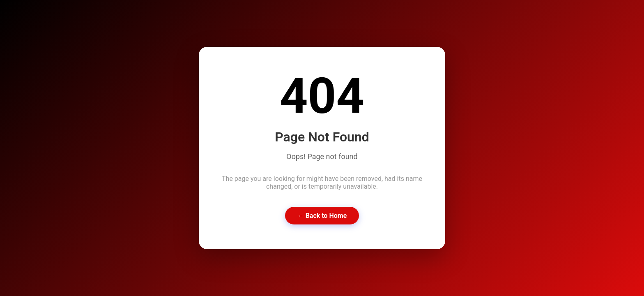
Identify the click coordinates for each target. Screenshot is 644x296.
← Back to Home (322, 216)
